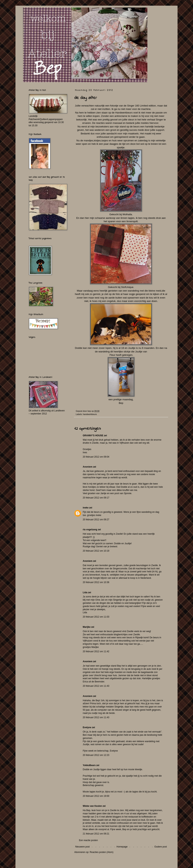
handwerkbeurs (90, 414)
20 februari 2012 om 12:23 (96, 755)
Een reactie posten (88, 840)
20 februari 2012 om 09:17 (96, 498)
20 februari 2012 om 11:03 (96, 617)
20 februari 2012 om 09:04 (96, 457)
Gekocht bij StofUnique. (121, 287)
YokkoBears (89, 765)
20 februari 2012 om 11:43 (96, 686)
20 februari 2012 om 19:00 (96, 796)
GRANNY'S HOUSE (93, 436)
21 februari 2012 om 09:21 (96, 834)
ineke (86, 508)
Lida (85, 592)
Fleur (112, 355)
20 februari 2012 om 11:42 (96, 651)
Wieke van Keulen (92, 806)
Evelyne (87, 727)
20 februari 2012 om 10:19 (96, 551)
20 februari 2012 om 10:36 (96, 582)
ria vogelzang (90, 530)
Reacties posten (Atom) (101, 852)
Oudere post (161, 847)
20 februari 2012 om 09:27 (96, 520)
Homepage (122, 847)
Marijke (87, 627)
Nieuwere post (82, 847)
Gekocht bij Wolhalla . (121, 214)
